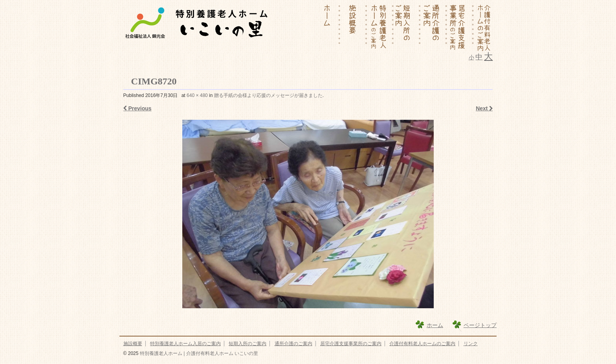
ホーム (435, 325)
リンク (471, 344)
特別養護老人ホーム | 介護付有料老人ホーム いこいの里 (198, 353)
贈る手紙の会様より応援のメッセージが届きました (268, 95)
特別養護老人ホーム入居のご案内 (185, 344)
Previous (137, 108)
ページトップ (480, 325)
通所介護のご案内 (293, 344)
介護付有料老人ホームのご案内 (422, 344)
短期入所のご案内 (247, 344)
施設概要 (133, 344)
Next (484, 108)
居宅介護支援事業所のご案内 (351, 344)
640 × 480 (197, 95)
